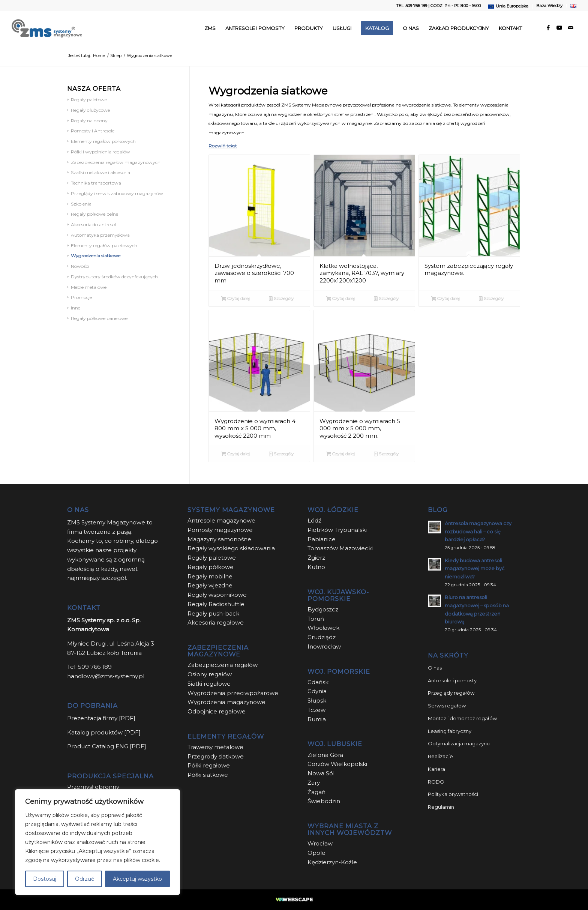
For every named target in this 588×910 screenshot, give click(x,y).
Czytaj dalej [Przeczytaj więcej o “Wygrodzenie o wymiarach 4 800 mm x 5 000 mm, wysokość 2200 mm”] (235, 454)
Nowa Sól (321, 773)
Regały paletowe (89, 100)
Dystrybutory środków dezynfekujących (114, 277)
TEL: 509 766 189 (412, 6)
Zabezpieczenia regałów (223, 665)
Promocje (81, 297)
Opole (317, 853)
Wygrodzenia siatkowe (96, 256)
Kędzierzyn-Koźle (332, 862)
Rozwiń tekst (223, 146)
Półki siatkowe (208, 775)
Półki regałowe (209, 765)
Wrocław (320, 843)
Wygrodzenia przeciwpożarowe (233, 693)
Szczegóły (281, 299)
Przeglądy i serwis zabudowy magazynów (117, 193)
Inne (76, 308)
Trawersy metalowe (215, 747)
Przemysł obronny (93, 787)
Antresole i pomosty (452, 680)
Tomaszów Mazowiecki (340, 548)
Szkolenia (81, 204)
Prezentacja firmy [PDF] (101, 718)
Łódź (314, 520)
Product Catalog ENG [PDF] (107, 746)
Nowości (80, 266)
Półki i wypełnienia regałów (100, 152)
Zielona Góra (325, 755)
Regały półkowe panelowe (99, 318)
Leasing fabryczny (450, 731)
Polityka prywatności (453, 794)
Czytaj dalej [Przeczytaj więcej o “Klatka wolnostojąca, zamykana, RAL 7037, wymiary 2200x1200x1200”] (340, 299)
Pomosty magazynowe (220, 530)
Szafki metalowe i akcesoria (100, 172)
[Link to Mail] (571, 28)
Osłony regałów (210, 674)
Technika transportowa (96, 183)
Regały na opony (89, 121)
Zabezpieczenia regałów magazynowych (116, 162)
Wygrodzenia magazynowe (226, 702)
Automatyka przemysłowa (100, 235)
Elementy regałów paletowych (104, 246)
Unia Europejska (512, 6)
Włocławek (323, 628)
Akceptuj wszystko (137, 879)
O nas (435, 668)
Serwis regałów (447, 706)
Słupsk (317, 701)
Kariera (436, 769)
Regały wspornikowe (217, 595)
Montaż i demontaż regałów (462, 718)
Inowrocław (324, 646)
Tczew (316, 710)
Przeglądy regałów (451, 693)
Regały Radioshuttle (216, 604)
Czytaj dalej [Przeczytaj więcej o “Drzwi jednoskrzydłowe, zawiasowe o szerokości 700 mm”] (235, 299)
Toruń (316, 619)
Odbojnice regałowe (217, 711)
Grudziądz (322, 637)
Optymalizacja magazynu (459, 743)
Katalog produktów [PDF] (104, 732)
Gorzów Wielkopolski (337, 764)
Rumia (317, 719)
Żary (314, 783)
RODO (436, 782)
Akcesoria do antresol (94, 224)
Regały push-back (213, 613)
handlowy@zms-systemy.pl (106, 676)
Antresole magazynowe (221, 520)
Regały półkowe (211, 567)
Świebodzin (324, 801)
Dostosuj (45, 879)
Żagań (316, 792)
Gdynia (317, 691)
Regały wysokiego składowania (231, 548)
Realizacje (440, 756)
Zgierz (316, 558)
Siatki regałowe (209, 684)
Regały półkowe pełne (94, 214)
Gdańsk (318, 682)
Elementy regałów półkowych (103, 141)
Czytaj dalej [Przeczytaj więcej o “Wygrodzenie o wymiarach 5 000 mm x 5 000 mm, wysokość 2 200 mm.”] (340, 454)
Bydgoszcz (323, 609)
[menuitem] (508, 6)
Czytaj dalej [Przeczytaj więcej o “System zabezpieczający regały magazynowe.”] (445, 299)
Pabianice (322, 539)
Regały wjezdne (210, 585)
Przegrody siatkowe (216, 756)
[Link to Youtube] (559, 28)
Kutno (316, 567)
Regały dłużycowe (90, 110)
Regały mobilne (210, 576)
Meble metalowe (89, 287)
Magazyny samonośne (219, 539)
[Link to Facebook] (548, 28)
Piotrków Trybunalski (337, 530)
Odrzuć (85, 879)
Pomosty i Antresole (93, 131)
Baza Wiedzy (549, 6)
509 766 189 (95, 667)
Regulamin (441, 807)
